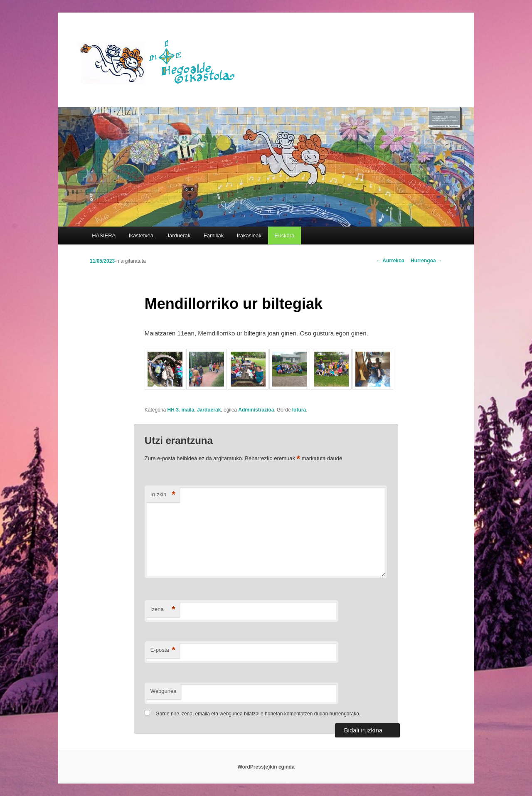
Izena (163, 610)
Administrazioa (256, 410)
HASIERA (104, 235)
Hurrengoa (426, 261)
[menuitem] (284, 235)
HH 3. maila (181, 410)
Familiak (214, 235)
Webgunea (164, 691)
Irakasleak (249, 235)
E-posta (163, 650)
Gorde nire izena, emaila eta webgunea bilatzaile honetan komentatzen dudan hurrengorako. (258, 714)
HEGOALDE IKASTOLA (160, 61)
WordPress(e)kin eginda (266, 767)
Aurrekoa (390, 261)
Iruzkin (163, 495)
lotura (299, 410)
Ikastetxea (141, 235)
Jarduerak (179, 235)
